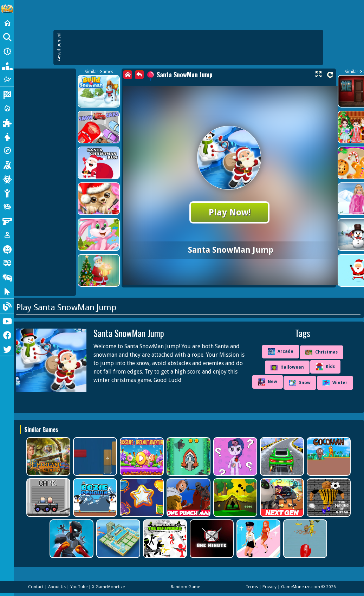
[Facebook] (7, 335)
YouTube (79, 587)
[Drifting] (7, 277)
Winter (335, 383)
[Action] (7, 108)
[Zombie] (7, 179)
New (268, 382)
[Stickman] (7, 193)
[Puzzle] (7, 122)
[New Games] (7, 51)
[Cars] (7, 207)
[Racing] (7, 94)
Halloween (287, 368)
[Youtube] (7, 320)
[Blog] (7, 306)
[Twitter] (7, 349)
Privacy (269, 587)
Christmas (321, 352)
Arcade (281, 352)
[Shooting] (7, 164)
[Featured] (7, 79)
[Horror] (7, 249)
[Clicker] (7, 291)
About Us (57, 587)
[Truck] (7, 263)
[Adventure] (7, 150)
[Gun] (7, 221)
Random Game (185, 587)
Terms (252, 587)
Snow (300, 383)
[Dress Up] (7, 136)
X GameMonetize (108, 587)
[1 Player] (7, 235)
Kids (325, 367)
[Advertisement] (160, 81)
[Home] (7, 23)
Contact (36, 587)
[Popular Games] (7, 65)
